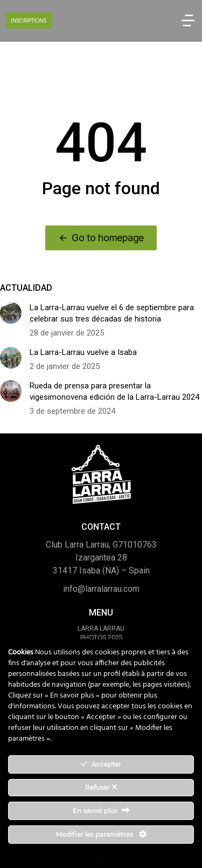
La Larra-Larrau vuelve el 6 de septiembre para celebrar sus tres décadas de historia (112, 313)
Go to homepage (101, 238)
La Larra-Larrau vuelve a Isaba (83, 352)
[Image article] (11, 313)
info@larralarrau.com (101, 589)
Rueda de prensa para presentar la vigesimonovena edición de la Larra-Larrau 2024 (114, 391)
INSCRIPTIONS (29, 20)
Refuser (101, 787)
